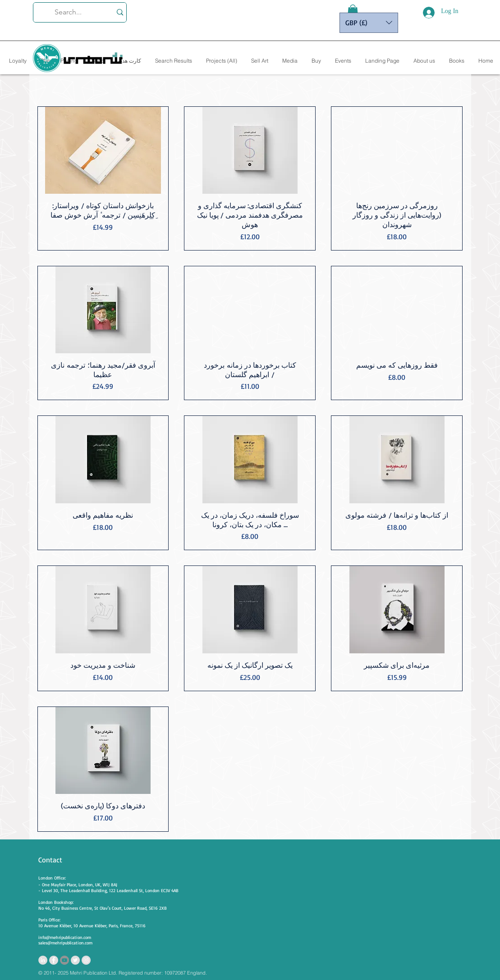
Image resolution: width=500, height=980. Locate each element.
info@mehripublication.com (65, 937)
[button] (353, 11)
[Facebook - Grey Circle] (54, 960)
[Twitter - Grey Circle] (75, 960)
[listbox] (369, 23)
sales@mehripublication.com (65, 943)
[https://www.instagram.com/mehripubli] (86, 960)
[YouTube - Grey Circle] (64, 960)
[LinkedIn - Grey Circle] (43, 960)
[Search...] (69, 12)
